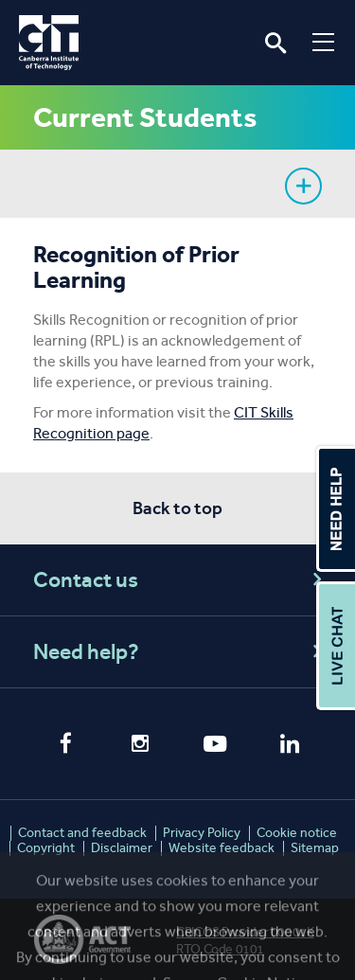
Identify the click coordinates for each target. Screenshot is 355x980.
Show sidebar (303, 186)
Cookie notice (297, 833)
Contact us (180, 580)
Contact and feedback (82, 833)
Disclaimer (122, 848)
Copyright (46, 848)
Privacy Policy (202, 833)
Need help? (180, 652)
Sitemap (315, 848)
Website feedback (222, 848)
